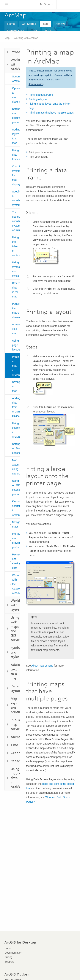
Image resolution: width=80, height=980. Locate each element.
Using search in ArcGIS (16, 430)
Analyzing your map (16, 329)
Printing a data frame (41, 95)
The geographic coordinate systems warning (16, 221)
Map (46, 24)
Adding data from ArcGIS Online (16, 407)
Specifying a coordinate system (16, 198)
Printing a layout (38, 99)
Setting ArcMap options (16, 448)
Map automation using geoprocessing (16, 467)
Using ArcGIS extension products (16, 487)
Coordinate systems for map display (16, 175)
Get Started (29, 24)
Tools (34, 30)
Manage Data (16, 30)
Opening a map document (16, 95)
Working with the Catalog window (16, 584)
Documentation (13, 953)
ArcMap (16, 15)
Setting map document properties (16, 116)
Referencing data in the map (16, 290)
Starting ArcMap (16, 79)
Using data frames (16, 155)
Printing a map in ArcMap (16, 366)
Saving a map (16, 386)
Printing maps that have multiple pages (51, 113)
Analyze (61, 24)
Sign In (49, 4)
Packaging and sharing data (16, 561)
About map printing (42, 666)
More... (49, 30)
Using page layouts (16, 345)
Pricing (8, 957)
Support (9, 962)
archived (68, 71)
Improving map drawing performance (16, 541)
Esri (68, 4)
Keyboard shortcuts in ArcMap (16, 508)
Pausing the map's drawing (16, 310)
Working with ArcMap (26, 38)
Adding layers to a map (16, 136)
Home (11, 24)
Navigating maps (16, 524)
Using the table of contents (16, 246)
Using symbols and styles (16, 269)
